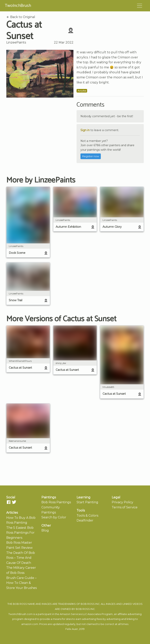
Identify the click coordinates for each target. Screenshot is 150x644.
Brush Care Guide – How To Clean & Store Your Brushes (21, 583)
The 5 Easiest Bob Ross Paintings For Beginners (20, 533)
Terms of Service (125, 507)
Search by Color (54, 517)
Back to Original (21, 17)
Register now (91, 156)
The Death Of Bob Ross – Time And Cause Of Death (21, 558)
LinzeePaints (16, 42)
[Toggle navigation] (140, 6)
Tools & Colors (87, 516)
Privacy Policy (122, 502)
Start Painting (87, 502)
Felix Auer (72, 629)
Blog (45, 530)
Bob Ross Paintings (56, 502)
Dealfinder (85, 520)
